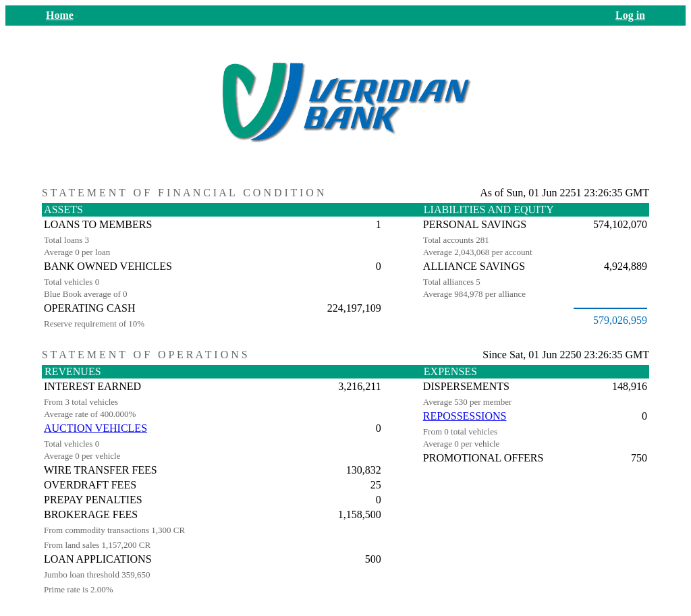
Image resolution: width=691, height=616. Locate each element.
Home (60, 15)
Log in (630, 15)
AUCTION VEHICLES (95, 428)
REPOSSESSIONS (465, 416)
